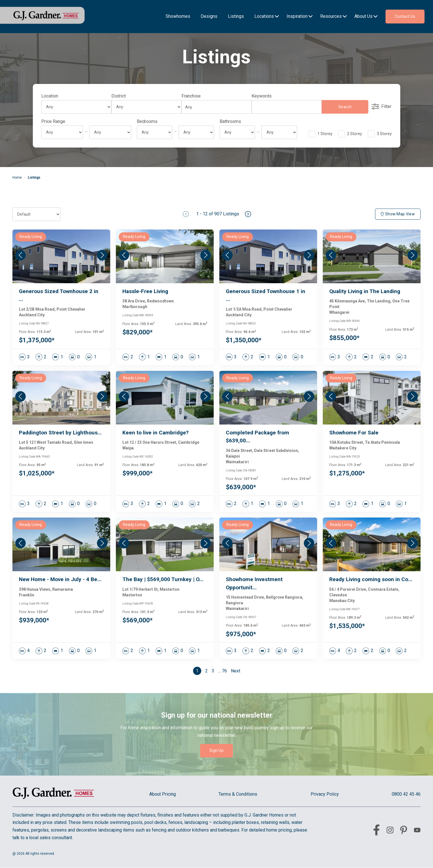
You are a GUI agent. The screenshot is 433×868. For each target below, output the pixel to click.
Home (17, 178)
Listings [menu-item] (236, 16)
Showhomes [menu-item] (178, 16)
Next (236, 671)
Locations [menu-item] (264, 16)
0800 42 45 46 (406, 794)
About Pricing (163, 794)
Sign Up (216, 750)
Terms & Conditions (238, 794)
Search (345, 107)
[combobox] (215, 107)
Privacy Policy (325, 794)
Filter (381, 107)
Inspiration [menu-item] (297, 16)
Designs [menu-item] (209, 16)
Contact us (405, 16)
